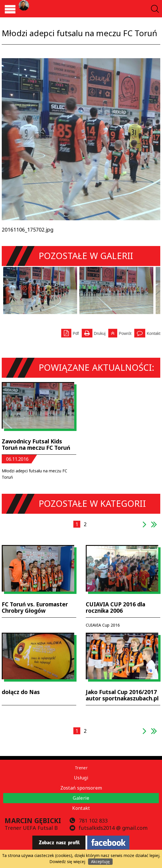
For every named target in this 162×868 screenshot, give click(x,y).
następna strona (145, 527)
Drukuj (94, 332)
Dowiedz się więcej (67, 861)
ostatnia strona (154, 527)
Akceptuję (100, 861)
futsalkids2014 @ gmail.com (113, 828)
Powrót (120, 332)
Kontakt (153, 333)
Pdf (70, 332)
